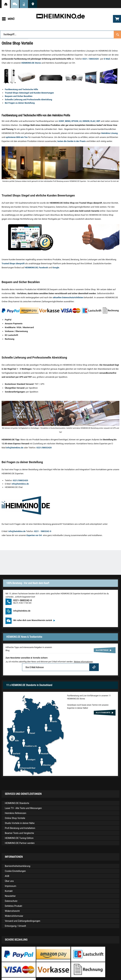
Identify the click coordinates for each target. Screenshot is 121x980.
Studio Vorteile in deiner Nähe (20, 823)
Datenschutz (11, 901)
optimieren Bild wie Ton (17, 137)
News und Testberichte (24, 4)
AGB (7, 876)
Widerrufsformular (14, 916)
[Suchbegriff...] (60, 34)
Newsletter (10, 896)
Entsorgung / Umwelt (15, 926)
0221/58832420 (44, 448)
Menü (8, 18)
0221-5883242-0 (22, 600)
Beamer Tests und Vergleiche (19, 833)
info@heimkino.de (15, 448)
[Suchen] (117, 34)
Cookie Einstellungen (15, 871)
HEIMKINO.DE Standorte (33, 4)
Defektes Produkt (13, 906)
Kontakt (9, 891)
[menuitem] (8, 19)
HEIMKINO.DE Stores (31, 63)
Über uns (9, 881)
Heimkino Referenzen (16, 813)
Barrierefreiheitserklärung (18, 866)
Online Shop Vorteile (15, 818)
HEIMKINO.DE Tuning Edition (19, 838)
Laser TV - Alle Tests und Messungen (23, 808)
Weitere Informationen (83, 662)
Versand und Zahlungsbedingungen (23, 921)
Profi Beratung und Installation (20, 828)
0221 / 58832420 (91, 59)
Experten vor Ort (35, 535)
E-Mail (107, 59)
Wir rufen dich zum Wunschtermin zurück (34, 620)
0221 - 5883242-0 (43, 531)
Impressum (10, 886)
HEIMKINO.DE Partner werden (20, 843)
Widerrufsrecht (12, 911)
